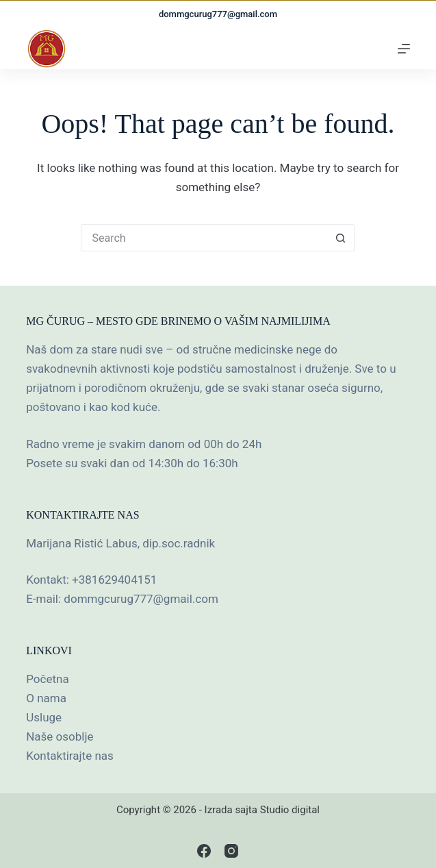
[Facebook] (204, 851)
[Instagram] (231, 851)
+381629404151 (114, 580)
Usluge (44, 717)
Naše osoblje (60, 736)
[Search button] (341, 238)
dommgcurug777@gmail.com (218, 14)
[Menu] (404, 49)
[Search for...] (204, 238)
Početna (47, 679)
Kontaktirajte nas (70, 756)
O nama (46, 698)
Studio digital (290, 810)
